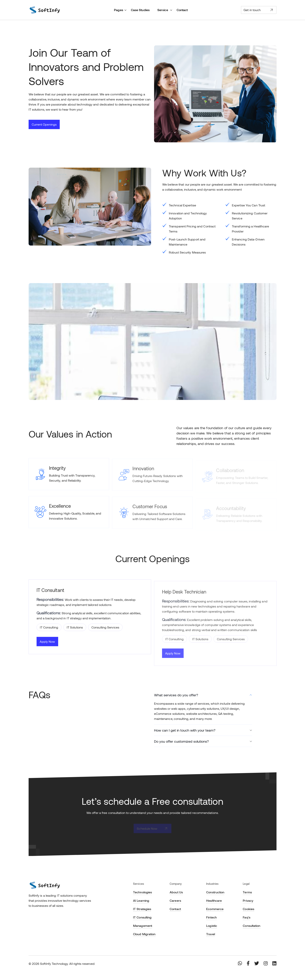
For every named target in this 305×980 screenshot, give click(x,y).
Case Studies (140, 10)
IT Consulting (142, 917)
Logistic (212, 926)
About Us (176, 892)
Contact (182, 10)
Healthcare (214, 900)
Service (163, 10)
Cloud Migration (144, 934)
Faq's (247, 917)
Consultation (252, 926)
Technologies (142, 892)
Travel (211, 934)
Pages (119, 10)
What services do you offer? (176, 695)
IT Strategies (142, 909)
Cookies (248, 909)
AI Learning (141, 900)
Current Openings (44, 124)
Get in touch (259, 10)
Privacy (248, 900)
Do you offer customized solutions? (181, 741)
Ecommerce (215, 909)
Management (143, 926)
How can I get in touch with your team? (185, 730)
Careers (175, 900)
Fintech (211, 917)
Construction (215, 892)
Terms (247, 892)
